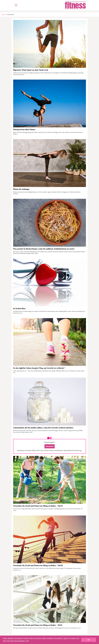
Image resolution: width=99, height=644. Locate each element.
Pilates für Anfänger (21, 189)
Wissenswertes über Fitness (24, 130)
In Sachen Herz (19, 309)
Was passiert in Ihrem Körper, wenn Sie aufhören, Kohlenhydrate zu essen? (44, 249)
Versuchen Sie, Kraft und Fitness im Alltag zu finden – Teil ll (38, 625)
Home (3, 15)
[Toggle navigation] (16, 5)
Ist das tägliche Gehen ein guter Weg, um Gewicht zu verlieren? (39, 368)
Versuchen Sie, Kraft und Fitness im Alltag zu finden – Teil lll (38, 565)
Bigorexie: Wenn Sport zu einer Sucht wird (31, 70)
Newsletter (50, 446)
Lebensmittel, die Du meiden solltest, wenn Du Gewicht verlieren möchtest (43, 428)
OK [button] (89, 640)
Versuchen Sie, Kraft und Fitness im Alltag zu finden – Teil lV (38, 506)
